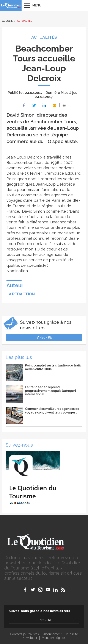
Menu (37, 5)
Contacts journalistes (24, 634)
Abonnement (52, 634)
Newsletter (30, 638)
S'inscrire (44, 337)
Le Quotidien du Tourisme (11, 5)
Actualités (25, 21)
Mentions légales (54, 638)
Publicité (72, 634)
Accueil (7, 21)
